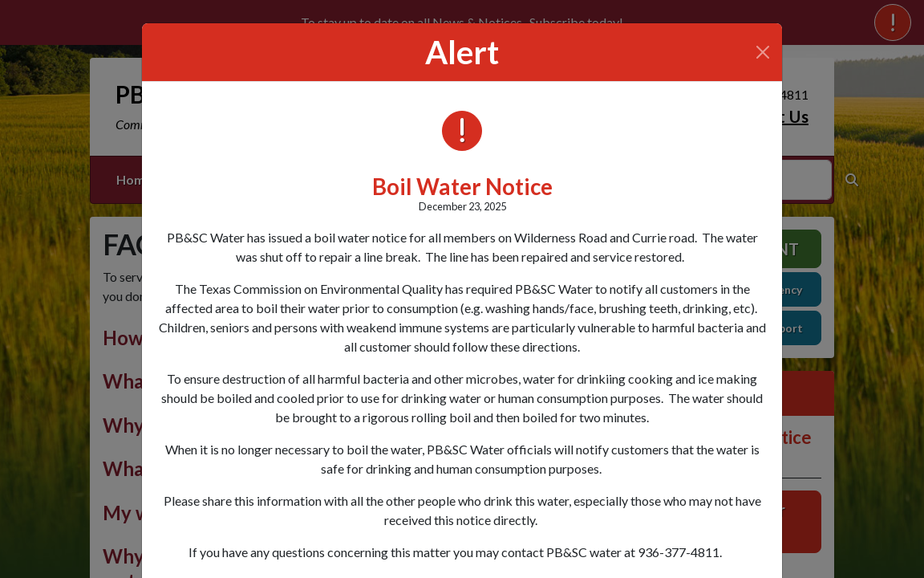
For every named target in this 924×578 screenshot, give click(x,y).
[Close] (763, 52)
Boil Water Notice (462, 187)
